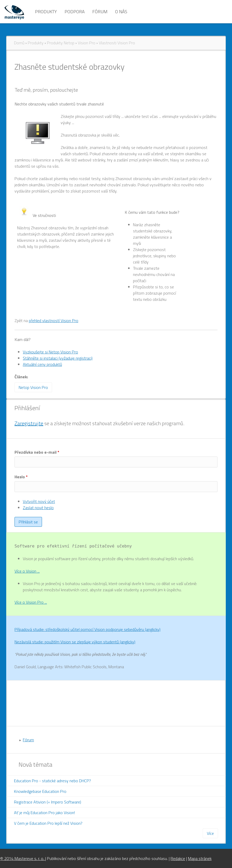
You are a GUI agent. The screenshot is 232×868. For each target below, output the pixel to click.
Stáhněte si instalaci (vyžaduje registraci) (58, 358)
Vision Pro (87, 43)
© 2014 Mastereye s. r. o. (23, 858)
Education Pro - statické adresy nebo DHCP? (52, 781)
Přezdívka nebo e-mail (37, 452)
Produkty (46, 12)
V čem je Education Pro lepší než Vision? (48, 823)
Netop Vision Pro (33, 387)
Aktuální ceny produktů (42, 364)
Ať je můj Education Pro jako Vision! (44, 813)
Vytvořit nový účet (39, 501)
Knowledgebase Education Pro (40, 791)
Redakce (178, 858)
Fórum (100, 12)
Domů (19, 43)
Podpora (75, 12)
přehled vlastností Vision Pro (54, 321)
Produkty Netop (61, 43)
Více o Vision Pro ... (31, 602)
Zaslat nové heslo (38, 508)
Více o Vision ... (27, 571)
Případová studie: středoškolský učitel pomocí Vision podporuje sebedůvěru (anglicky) (87, 629)
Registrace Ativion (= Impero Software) (48, 802)
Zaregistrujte (29, 423)
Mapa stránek (200, 858)
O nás (121, 12)
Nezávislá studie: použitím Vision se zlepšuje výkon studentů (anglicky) (75, 642)
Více (210, 833)
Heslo (21, 477)
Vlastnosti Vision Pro (117, 43)
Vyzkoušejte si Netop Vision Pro (50, 352)
